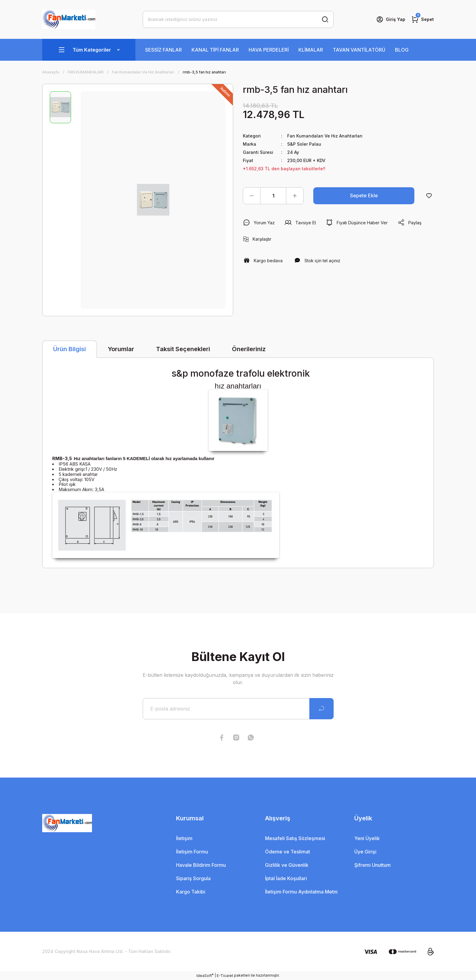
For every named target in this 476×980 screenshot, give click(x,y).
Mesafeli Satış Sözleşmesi (295, 838)
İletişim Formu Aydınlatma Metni (301, 892)
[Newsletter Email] (238, 709)
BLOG (402, 50)
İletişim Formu (192, 852)
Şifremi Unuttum (372, 865)
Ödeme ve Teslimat (287, 852)
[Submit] (321, 709)
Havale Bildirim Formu (201, 865)
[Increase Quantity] (295, 196)
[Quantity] (273, 196)
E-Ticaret (225, 976)
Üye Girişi (365, 852)
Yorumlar (121, 349)
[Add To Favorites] (429, 196)
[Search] (238, 19)
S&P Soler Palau (304, 144)
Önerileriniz (249, 349)
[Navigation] (89, 50)
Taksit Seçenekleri (183, 349)
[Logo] (69, 19)
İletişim (184, 838)
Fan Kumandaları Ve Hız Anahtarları (325, 136)
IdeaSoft (205, 975)
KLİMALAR (311, 50)
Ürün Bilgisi (70, 349)
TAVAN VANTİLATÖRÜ (359, 50)
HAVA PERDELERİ (269, 50)
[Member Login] (391, 19)
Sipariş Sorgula (193, 878)
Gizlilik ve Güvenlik (287, 865)
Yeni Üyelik (367, 838)
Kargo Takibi (191, 892)
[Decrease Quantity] (252, 196)
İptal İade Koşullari (286, 878)
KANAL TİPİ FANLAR (215, 50)
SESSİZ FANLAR (163, 50)
